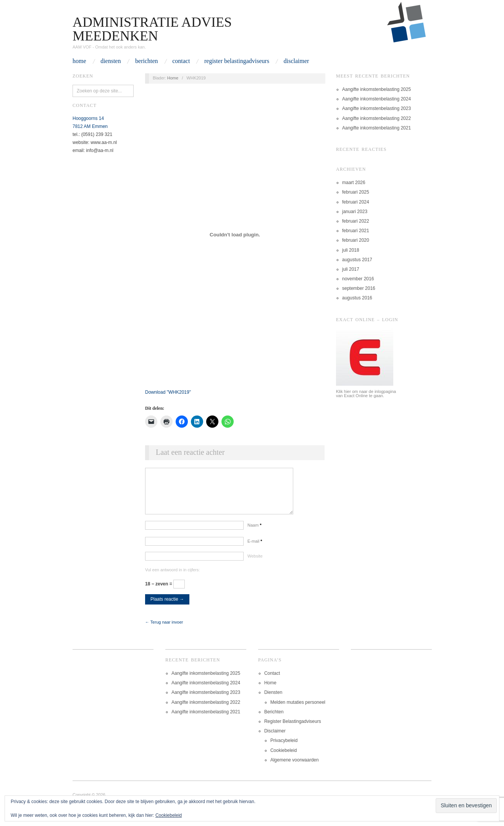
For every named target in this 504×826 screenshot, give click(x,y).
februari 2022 (356, 221)
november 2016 (358, 279)
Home (79, 61)
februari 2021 (356, 231)
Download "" (168, 392)
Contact (181, 61)
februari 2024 (356, 202)
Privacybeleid (284, 748)
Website (255, 564)
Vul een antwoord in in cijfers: (172, 577)
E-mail (255, 549)
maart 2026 (354, 183)
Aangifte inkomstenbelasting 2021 (376, 128)
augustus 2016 (357, 298)
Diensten (111, 61)
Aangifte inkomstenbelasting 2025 (376, 89)
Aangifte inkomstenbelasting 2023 (376, 108)
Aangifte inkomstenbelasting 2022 (376, 118)
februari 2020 (356, 240)
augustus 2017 (357, 260)
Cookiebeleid (283, 758)
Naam (254, 533)
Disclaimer (296, 61)
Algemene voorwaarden (295, 768)
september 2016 (359, 288)
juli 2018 (351, 250)
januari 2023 (355, 212)
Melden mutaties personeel (298, 710)
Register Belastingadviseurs (237, 61)
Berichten (147, 61)
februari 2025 (356, 192)
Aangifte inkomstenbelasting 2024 (376, 99)
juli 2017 (351, 269)
